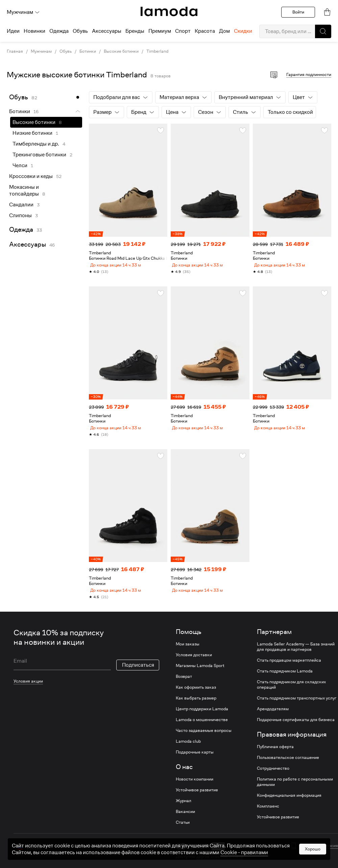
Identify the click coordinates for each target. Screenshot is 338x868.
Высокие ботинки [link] (121, 51)
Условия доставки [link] (194, 663)
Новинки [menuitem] (34, 31)
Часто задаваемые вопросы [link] (204, 739)
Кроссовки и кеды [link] (31, 176)
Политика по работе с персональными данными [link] (295, 790)
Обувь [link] (66, 51)
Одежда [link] (21, 229)
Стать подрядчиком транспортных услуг (297, 706)
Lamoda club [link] (188, 749)
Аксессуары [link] (28, 244)
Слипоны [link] (20, 215)
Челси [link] (20, 165)
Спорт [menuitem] (183, 31)
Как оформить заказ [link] (196, 695)
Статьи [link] (183, 831)
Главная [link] (15, 51)
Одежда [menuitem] (59, 31)
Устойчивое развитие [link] (197, 798)
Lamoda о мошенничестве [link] (202, 728)
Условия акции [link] (28, 689)
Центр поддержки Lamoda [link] (202, 717)
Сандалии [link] (21, 205)
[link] (169, 11)
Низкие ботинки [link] (32, 133)
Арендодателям (273, 717)
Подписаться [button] (138, 673)
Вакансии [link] (185, 820)
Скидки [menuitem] (243, 31)
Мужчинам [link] (41, 51)
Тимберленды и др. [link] (36, 144)
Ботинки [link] (88, 51)
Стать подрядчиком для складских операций (291, 693)
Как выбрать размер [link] (196, 706)
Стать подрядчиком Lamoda (285, 679)
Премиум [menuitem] (160, 31)
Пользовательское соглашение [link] (288, 766)
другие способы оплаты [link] (220, 864)
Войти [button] (298, 12)
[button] (323, 31)
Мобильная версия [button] (319, 854)
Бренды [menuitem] (135, 31)
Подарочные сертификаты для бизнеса (296, 728)
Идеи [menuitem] (13, 31)
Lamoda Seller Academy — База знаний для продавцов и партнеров (296, 655)
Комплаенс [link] (268, 814)
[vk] (99, 855)
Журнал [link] (184, 809)
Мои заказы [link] (188, 652)
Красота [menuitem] (205, 31)
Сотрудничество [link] (273, 776)
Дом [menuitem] (224, 31)
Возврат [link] (184, 685)
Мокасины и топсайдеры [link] (24, 190)
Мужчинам (23, 12)
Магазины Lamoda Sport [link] (200, 674)
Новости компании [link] (195, 787)
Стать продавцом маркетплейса (289, 668)
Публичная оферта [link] (275, 755)
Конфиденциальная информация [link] (289, 803)
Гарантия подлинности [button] (309, 74)
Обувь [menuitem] (80, 31)
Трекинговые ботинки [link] (39, 155)
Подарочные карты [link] (195, 760)
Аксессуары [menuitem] (107, 31)
